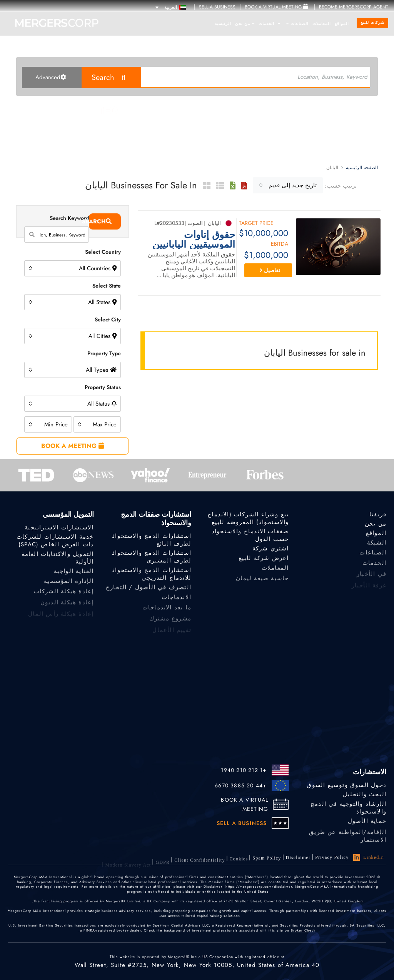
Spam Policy (267, 862)
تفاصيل (270, 270)
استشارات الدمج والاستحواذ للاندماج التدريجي (152, 578)
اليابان (214, 223)
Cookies (239, 865)
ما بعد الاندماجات (167, 612)
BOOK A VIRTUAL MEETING (245, 804)
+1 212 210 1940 (244, 770)
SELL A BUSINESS (217, 7)
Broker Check (303, 933)
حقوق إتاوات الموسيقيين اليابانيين (194, 240)
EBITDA (280, 244)
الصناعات (297, 24)
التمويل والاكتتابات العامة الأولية (58, 562)
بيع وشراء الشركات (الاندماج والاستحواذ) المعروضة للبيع (248, 519)
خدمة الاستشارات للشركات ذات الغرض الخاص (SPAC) (55, 542)
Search (103, 77)
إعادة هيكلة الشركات (64, 597)
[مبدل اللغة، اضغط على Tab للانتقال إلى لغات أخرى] (171, 7)
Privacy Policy (332, 858)
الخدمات (270, 24)
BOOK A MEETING (73, 446)
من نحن (245, 24)
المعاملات (322, 24)
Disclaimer (298, 860)
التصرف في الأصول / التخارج (149, 591)
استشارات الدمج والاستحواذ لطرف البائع (152, 541)
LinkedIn (369, 858)
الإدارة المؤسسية (69, 586)
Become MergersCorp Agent (354, 7)
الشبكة (377, 546)
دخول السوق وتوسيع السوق (346, 785)
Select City (108, 319)
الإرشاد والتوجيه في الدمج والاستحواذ (348, 812)
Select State (107, 286)
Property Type (104, 353)
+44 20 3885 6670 (241, 785)
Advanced (51, 77)
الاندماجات (176, 602)
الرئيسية (223, 24)
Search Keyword (69, 218)
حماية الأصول (367, 824)
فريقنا (378, 515)
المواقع (342, 24)
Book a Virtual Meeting (276, 7)
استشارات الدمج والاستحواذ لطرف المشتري (152, 557)
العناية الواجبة (74, 574)
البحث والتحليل (365, 795)
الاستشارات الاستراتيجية (59, 528)
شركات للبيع (372, 22)
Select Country (103, 252)
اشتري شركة (271, 551)
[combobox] (288, 185)
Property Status (103, 387)
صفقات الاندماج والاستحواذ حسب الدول (250, 536)
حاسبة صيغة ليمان (262, 584)
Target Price (256, 224)
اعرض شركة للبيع (264, 561)
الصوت (195, 223)
